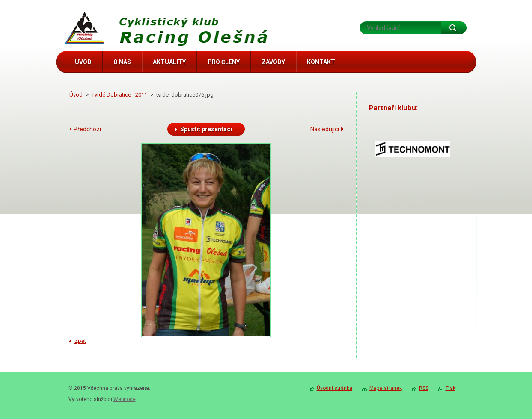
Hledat (454, 28)
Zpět (80, 341)
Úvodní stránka (334, 388)
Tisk (450, 388)
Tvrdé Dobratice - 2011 (119, 95)
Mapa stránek (386, 388)
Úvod (76, 95)
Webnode (125, 399)
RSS (424, 388)
